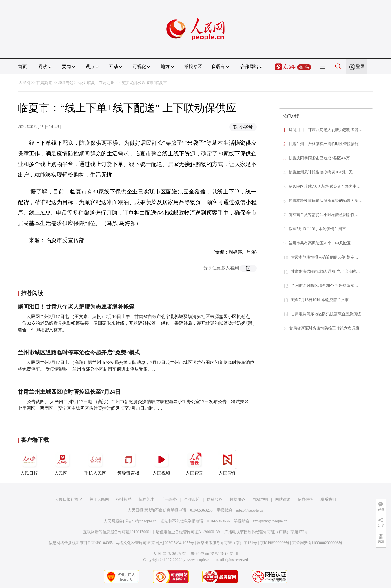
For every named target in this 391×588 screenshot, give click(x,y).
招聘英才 (146, 499)
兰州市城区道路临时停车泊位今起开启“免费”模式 (79, 353)
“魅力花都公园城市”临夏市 (144, 83)
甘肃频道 (44, 83)
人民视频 (161, 463)
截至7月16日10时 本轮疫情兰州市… (322, 300)
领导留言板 (128, 463)
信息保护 (305, 499)
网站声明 (260, 499)
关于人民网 (99, 499)
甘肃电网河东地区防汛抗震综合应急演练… (328, 314)
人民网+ (62, 463)
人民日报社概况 (69, 499)
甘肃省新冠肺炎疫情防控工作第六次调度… (326, 328)
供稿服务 (215, 499)
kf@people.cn (146, 521)
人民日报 (29, 463)
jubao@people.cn (250, 510)
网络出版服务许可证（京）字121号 (227, 543)
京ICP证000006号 (275, 543)
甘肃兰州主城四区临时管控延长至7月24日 (69, 392)
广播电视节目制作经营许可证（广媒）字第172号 (266, 532)
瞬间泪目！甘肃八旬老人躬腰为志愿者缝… (325, 130)
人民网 (24, 83)
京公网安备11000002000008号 (317, 543)
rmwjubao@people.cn (270, 521)
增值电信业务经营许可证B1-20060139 (188, 532)
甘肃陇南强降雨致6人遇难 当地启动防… (325, 271)
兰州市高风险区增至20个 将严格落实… (325, 286)
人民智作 (227, 463)
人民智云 (194, 463)
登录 (360, 67)
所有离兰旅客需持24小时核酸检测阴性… (324, 215)
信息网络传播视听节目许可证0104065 (81, 543)
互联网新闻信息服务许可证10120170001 (117, 532)
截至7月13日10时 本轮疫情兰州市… (319, 229)
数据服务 (237, 499)
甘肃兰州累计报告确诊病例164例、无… (323, 172)
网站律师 (283, 499)
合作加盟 (192, 499)
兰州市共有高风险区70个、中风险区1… (323, 243)
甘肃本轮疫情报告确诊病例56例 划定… (325, 257)
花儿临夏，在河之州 (97, 83)
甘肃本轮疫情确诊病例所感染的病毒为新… (325, 201)
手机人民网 (95, 463)
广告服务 (169, 499)
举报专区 (193, 67)
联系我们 (328, 499)
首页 (22, 67)
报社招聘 (124, 499)
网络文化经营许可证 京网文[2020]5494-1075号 (155, 543)
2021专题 (66, 83)
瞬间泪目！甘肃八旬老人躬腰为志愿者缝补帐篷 (76, 307)
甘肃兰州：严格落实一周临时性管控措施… (325, 144)
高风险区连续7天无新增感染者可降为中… (324, 186)
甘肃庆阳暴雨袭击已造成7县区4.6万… (321, 158)
